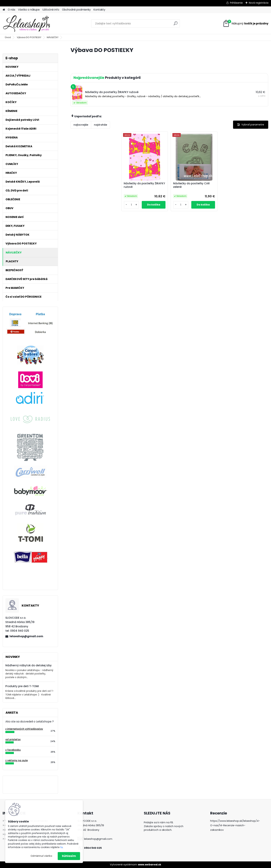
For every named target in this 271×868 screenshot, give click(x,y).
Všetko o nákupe (29, 10)
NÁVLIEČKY (53, 37)
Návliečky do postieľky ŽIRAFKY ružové (144, 185)
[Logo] (26, 24)
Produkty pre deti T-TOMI (22, 686)
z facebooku (13, 750)
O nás (12, 10)
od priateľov (13, 740)
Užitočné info (51, 10)
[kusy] (131, 205)
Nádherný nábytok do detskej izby (29, 665)
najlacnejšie (81, 125)
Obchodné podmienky (76, 10)
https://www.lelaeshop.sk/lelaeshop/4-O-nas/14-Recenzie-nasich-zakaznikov (235, 825)
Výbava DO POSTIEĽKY (29, 37)
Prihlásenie (236, 3)
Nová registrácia (259, 3)
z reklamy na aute (17, 760)
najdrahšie (100, 125)
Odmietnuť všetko (41, 856)
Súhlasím (69, 856)
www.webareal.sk (150, 865)
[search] (176, 25)
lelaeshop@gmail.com (26, 636)
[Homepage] (4, 10)
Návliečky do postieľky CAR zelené (191, 185)
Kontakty (99, 10)
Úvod (8, 37)
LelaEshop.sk (152, 836)
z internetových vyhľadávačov (24, 729)
